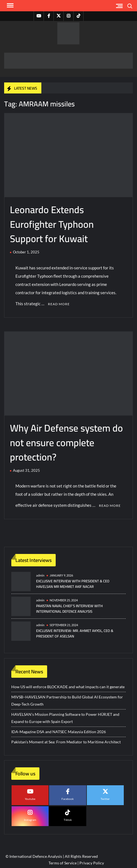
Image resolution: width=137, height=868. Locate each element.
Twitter (105, 799)
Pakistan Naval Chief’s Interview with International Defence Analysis (69, 609)
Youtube (30, 799)
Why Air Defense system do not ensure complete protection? (66, 442)
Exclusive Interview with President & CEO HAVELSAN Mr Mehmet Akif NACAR (73, 584)
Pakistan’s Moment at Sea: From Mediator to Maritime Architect (66, 742)
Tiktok (68, 820)
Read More (59, 304)
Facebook (68, 799)
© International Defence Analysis (34, 856)
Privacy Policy (92, 863)
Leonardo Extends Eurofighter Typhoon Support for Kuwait (52, 224)
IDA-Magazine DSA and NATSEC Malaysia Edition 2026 (59, 732)
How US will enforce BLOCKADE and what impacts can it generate (68, 687)
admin (40, 575)
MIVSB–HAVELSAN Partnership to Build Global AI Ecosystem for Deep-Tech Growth (67, 700)
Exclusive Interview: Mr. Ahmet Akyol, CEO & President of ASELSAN (75, 633)
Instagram (30, 820)
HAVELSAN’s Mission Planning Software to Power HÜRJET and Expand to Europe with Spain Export (65, 718)
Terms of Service (63, 863)
